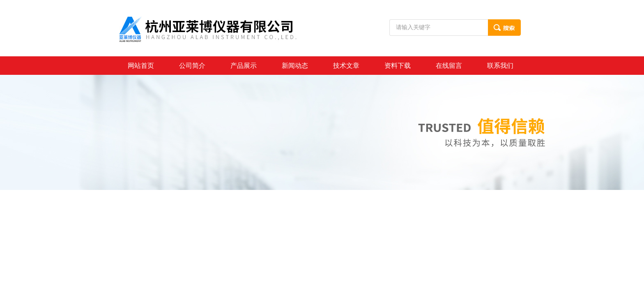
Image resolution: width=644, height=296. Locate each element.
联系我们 (500, 66)
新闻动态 (295, 66)
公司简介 (192, 66)
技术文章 (346, 66)
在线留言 (449, 66)
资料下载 (398, 66)
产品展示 (244, 66)
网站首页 (141, 66)
